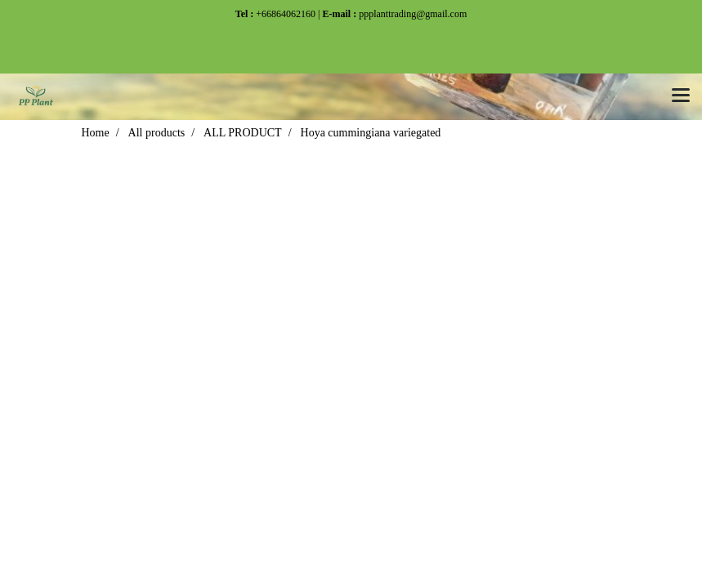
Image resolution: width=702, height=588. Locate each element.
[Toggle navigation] (681, 96)
